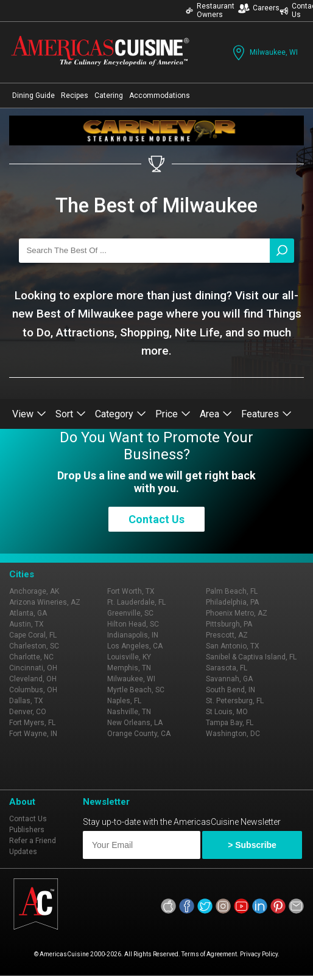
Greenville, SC (130, 613)
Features (266, 414)
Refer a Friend (33, 841)
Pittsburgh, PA (229, 624)
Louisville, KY (129, 657)
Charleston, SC (34, 646)
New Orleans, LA (135, 723)
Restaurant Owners (210, 10)
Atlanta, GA (28, 613)
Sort (71, 414)
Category (121, 414)
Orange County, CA (139, 734)
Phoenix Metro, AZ (237, 613)
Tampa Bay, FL (230, 723)
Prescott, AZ (227, 635)
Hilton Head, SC (133, 624)
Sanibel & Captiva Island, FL (251, 657)
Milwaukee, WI (264, 53)
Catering (109, 96)
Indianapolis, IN (133, 635)
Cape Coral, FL (33, 635)
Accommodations (160, 96)
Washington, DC (233, 734)
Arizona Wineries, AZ (45, 602)
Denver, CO (28, 712)
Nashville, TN (129, 712)
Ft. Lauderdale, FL (136, 602)
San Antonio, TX (233, 646)
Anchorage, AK (34, 591)
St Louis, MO (227, 712)
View (29, 414)
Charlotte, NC (31, 657)
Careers (259, 8)
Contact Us (156, 519)
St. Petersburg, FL (235, 701)
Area (216, 414)
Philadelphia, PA (232, 602)
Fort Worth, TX (131, 591)
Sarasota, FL (227, 668)
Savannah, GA (229, 679)
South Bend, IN (230, 690)
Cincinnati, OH (33, 668)
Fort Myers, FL (32, 723)
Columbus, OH (33, 690)
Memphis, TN (129, 668)
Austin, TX (26, 624)
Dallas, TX (26, 701)
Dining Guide (33, 96)
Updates (23, 852)
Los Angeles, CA (135, 646)
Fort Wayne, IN (33, 734)
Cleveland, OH (33, 679)
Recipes (75, 96)
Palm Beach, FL (232, 591)
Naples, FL (124, 701)
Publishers (27, 830)
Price (173, 414)
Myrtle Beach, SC (136, 690)
